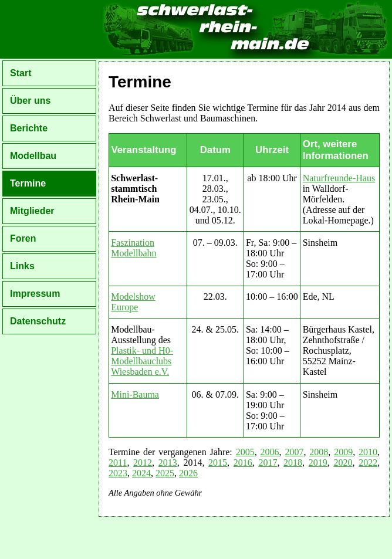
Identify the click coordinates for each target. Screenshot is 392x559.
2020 (343, 463)
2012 (143, 463)
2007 (294, 452)
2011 (118, 463)
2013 (168, 463)
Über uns (30, 101)
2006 (270, 452)
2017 (268, 463)
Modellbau (33, 156)
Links (22, 266)
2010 (368, 452)
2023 (118, 473)
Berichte (29, 128)
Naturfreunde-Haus (339, 178)
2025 (165, 473)
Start (21, 73)
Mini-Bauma (135, 394)
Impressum (35, 294)
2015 (218, 463)
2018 (293, 463)
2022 (368, 463)
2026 (188, 473)
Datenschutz (38, 321)
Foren (23, 238)
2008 (319, 452)
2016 (243, 463)
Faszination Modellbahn (134, 248)
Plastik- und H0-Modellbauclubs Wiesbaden (142, 361)
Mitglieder (32, 211)
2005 (245, 452)
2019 (318, 463)
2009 (343, 452)
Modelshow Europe (133, 302)
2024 (141, 473)
